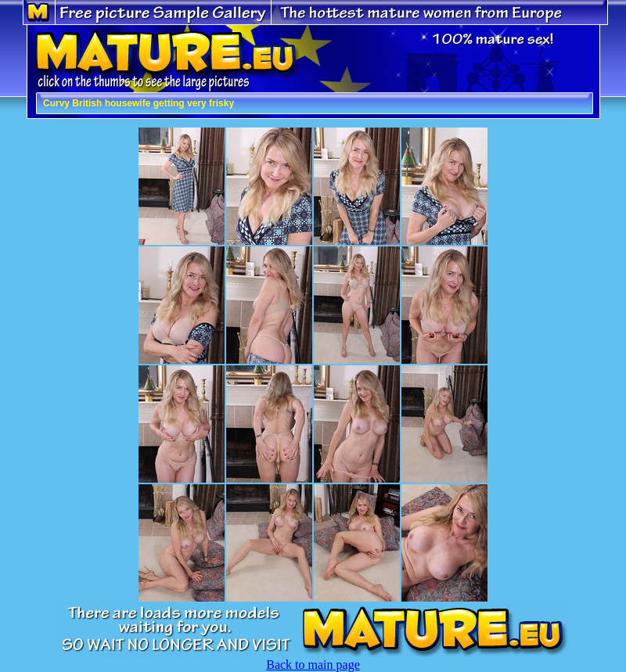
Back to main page (313, 665)
